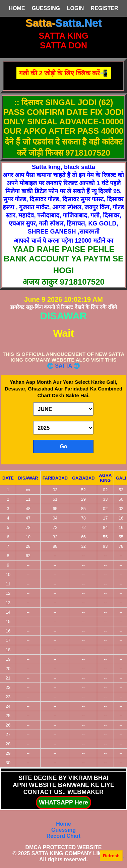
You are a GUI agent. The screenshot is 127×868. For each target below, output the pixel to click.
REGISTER (105, 8)
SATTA (64, 366)
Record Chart (63, 836)
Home (63, 824)
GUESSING (46, 8)
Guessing (63, 830)
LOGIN (76, 8)
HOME (17, 8)
